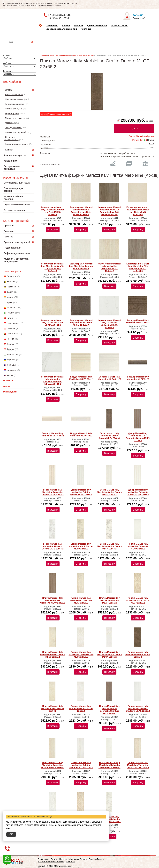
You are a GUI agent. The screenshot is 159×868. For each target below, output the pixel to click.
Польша (11, 328)
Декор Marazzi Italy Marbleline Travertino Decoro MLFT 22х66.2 (53, 492)
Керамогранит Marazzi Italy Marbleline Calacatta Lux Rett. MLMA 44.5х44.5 (53, 380)
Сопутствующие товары (17, 144)
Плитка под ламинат (15, 118)
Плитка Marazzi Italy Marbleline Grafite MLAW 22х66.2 (138, 654)
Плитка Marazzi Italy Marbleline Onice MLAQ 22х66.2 (81, 708)
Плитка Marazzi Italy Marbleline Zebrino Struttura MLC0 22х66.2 (81, 765)
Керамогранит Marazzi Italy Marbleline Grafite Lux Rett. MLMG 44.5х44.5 (53, 267)
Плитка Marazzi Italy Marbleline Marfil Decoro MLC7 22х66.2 (138, 600)
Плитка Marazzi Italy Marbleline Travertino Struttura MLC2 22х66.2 (53, 765)
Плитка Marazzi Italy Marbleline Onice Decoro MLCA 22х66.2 (109, 654)
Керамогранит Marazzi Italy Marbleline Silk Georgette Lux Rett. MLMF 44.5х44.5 (110, 211)
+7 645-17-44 (59, 15)
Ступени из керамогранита (11, 138)
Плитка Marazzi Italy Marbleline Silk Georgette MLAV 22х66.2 (53, 600)
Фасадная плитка (14, 128)
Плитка (51, 55)
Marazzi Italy (138, 140)
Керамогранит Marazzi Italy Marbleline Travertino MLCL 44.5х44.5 (110, 267)
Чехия (10, 375)
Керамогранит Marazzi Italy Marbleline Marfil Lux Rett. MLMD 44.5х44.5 (138, 211)
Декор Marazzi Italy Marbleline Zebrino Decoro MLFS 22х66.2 (81, 492)
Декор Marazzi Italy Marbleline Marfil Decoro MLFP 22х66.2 (81, 546)
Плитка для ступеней (15, 132)
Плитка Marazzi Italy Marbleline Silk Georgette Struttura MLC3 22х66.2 (109, 710)
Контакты (86, 29)
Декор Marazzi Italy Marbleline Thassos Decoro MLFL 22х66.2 (53, 546)
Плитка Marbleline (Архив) (83, 55)
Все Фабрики (12, 82)
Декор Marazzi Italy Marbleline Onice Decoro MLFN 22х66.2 (109, 546)
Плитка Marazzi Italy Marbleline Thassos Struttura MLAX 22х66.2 (138, 708)
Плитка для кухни (14, 109)
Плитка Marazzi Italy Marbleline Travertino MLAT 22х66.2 (81, 600)
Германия (12, 287)
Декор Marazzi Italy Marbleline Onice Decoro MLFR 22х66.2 (109, 492)
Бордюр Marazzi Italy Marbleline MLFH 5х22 (53, 434)
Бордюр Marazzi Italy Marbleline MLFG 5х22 (81, 434)
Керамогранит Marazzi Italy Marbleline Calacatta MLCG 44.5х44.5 (110, 324)
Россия (10, 339)
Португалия (13, 334)
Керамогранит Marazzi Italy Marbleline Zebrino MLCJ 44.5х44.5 (81, 266)
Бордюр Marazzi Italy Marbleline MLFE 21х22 (138, 321)
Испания (11, 308)
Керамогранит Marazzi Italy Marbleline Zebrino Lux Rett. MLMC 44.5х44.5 (53, 211)
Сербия (11, 344)
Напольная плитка (14, 99)
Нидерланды (13, 323)
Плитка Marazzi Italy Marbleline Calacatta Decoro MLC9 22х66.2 (109, 765)
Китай (10, 318)
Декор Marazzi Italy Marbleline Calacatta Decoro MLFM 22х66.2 (110, 819)
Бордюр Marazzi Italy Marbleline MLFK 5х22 (138, 378)
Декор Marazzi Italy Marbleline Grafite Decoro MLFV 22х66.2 (109, 436)
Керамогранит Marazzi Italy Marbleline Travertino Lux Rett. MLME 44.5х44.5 (81, 211)
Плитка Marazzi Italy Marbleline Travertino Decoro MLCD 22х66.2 (138, 765)
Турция (10, 349)
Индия (10, 297)
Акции (7, 386)
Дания (10, 292)
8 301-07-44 (60, 18)
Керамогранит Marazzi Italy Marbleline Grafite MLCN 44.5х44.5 (81, 323)
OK (11, 834)
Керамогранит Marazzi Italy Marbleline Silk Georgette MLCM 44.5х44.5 (138, 267)
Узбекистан (12, 354)
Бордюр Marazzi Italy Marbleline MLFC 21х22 (81, 378)
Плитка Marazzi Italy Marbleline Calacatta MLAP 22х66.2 (138, 546)
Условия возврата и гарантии (61, 29)
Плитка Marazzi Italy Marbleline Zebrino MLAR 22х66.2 (109, 600)
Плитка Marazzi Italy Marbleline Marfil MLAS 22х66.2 (53, 708)
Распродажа (10, 392)
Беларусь (11, 276)
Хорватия (11, 370)
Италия (10, 313)
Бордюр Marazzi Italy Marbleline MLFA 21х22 (110, 378)
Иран (9, 302)
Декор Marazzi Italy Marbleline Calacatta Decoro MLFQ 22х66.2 (138, 492)
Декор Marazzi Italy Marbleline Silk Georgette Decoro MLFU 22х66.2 (138, 437)
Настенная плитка (22, 47)
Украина (11, 360)
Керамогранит (12, 113)
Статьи (66, 26)
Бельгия (11, 281)
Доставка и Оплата (97, 26)
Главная (43, 55)
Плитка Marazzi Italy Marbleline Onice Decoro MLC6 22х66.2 (81, 654)
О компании (52, 26)
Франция (11, 365)
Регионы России (120, 26)
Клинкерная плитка (15, 104)
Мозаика (9, 123)
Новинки (78, 26)
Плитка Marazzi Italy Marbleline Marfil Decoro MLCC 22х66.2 (53, 654)
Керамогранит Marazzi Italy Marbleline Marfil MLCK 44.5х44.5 (53, 323)
